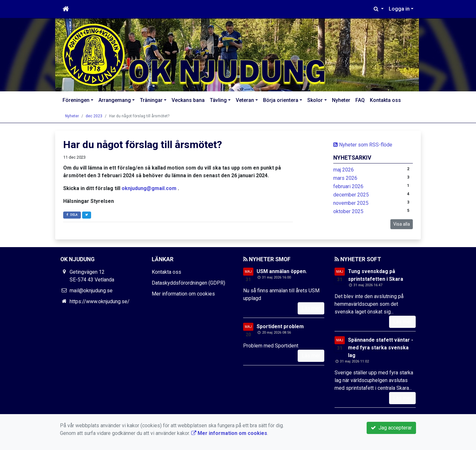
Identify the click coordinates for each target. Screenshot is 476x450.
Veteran (245, 100)
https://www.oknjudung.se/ (100, 301)
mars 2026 (345, 178)
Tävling (218, 100)
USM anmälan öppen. (282, 271)
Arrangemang (115, 100)
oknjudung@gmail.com (149, 188)
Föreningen (76, 100)
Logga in (399, 9)
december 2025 (351, 195)
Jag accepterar (391, 428)
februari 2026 (348, 186)
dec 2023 (94, 116)
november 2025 (351, 203)
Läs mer (311, 308)
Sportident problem (280, 326)
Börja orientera (281, 100)
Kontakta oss (385, 100)
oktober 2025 (348, 211)
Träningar (151, 100)
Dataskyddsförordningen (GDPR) (188, 283)
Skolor (315, 100)
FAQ (360, 100)
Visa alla (402, 224)
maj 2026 (344, 170)
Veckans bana (188, 100)
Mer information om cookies (183, 294)
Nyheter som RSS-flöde (363, 145)
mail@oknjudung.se (91, 291)
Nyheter (341, 100)
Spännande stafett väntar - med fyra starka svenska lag (381, 348)
